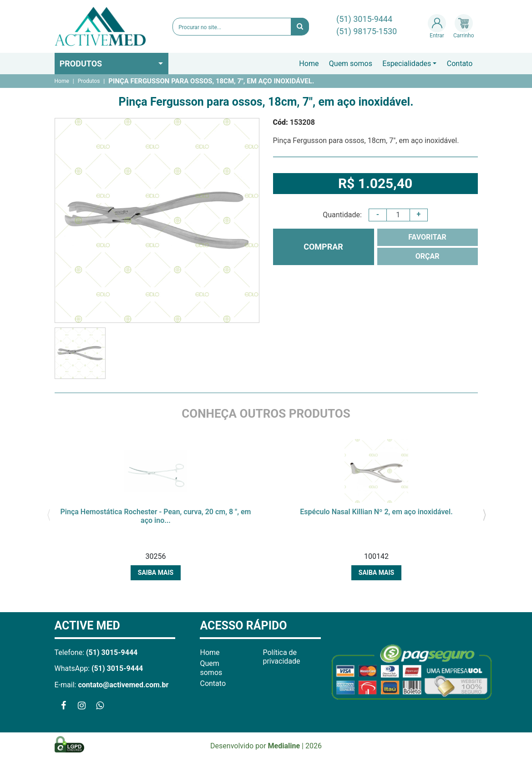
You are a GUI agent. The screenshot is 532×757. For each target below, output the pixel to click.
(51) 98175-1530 (367, 31)
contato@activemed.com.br (123, 685)
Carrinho (464, 26)
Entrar (437, 26)
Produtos (81, 64)
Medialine (284, 746)
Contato (460, 64)
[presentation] (49, 514)
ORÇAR (428, 256)
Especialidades (407, 64)
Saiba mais (156, 573)
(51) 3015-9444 (364, 19)
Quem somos (351, 64)
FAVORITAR (427, 237)
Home (309, 64)
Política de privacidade (281, 657)
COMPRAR (323, 247)
